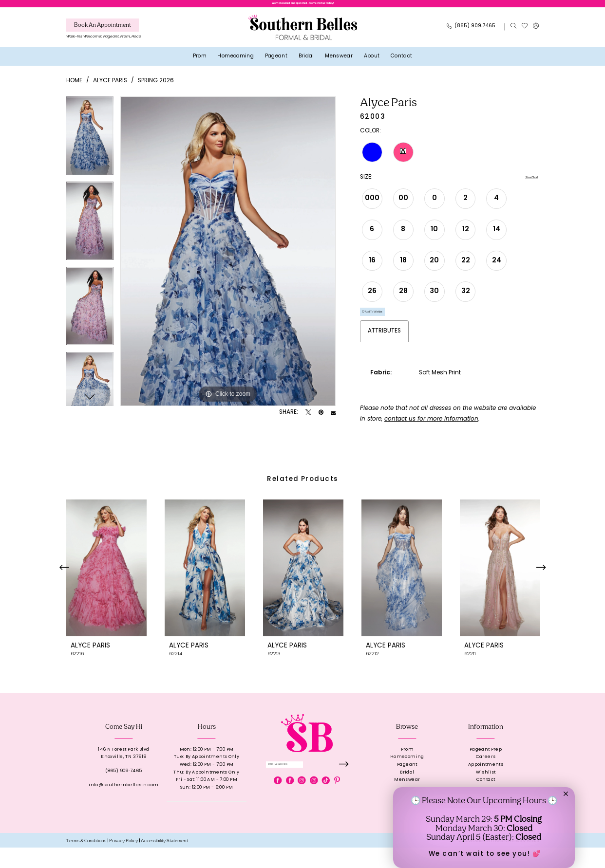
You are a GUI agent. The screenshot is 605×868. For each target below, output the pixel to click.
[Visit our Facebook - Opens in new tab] (278, 808)
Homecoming (407, 777)
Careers (486, 777)
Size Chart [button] (523, 185)
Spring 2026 (156, 88)
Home (74, 88)
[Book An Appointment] (103, 32)
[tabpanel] (90, 146)
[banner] (302, 34)
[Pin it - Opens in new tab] (321, 420)
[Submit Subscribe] (341, 788)
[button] (536, 34)
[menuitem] (104, 37)
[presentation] (106, 588)
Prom (407, 769)
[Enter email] (307, 788)
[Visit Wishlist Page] (524, 34)
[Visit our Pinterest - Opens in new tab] (337, 808)
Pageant (407, 785)
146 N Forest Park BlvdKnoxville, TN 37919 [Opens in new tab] (123, 773)
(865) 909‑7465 (123, 791)
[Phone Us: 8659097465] (471, 34)
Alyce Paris (110, 88)
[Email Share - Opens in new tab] (333, 420)
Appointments (486, 785)
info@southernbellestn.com (123, 805)
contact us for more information (431, 440)
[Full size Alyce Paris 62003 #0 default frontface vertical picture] (228, 258)
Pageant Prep (486, 769)
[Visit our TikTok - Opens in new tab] (326, 808)
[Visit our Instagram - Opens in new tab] (302, 808)
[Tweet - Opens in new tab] (308, 420)
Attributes (384, 351)
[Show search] (513, 34)
